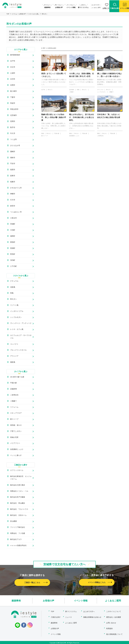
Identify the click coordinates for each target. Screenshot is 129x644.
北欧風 (13, 287)
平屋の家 (13, 383)
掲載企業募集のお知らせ (92, 617)
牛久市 (13, 134)
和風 (12, 293)
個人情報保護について (114, 634)
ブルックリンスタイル (18, 350)
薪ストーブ (14, 420)
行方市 (13, 200)
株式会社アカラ (16, 540)
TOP (8, 14)
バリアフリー (15, 444)
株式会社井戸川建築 (18, 498)
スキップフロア (16, 414)
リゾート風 (14, 306)
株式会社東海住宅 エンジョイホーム (21, 478)
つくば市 (13, 140)
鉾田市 (13, 206)
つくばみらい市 (16, 212)
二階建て (13, 402)
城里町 (13, 236)
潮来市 (13, 158)
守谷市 (13, 164)
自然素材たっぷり (17, 450)
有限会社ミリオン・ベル (19, 492)
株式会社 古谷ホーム (18, 516)
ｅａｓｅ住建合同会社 (18, 546)
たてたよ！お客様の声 (19, 14)
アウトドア (14, 356)
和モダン (13, 299)
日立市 (13, 67)
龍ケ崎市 (13, 91)
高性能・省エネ (16, 426)
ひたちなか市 (15, 146)
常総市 (13, 103)
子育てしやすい (16, 432)
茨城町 (13, 224)
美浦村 (13, 248)
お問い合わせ (111, 623)
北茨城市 (13, 116)
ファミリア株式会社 (18, 528)
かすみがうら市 (16, 188)
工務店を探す (56, 617)
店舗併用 (13, 390)
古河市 (13, 79)
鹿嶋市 (13, 152)
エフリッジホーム (17, 471)
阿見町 (13, 254)
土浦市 (13, 73)
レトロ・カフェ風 (17, 330)
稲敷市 (13, 182)
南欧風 (13, 362)
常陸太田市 (14, 109)
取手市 (13, 128)
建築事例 (16, 601)
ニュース (69, 617)
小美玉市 (13, 218)
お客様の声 (49, 601)
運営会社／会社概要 (114, 617)
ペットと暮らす (16, 456)
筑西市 (13, 170)
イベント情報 (81, 601)
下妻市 (13, 97)
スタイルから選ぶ (34, 14)
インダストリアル (17, 312)
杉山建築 (13, 522)
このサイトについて (114, 612)
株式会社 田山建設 (18, 504)
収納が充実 (14, 438)
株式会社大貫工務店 (18, 486)
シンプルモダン (16, 318)
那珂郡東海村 (15, 55)
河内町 (13, 260)
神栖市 (13, 194)
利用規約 (109, 628)
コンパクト (14, 344)
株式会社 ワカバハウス (19, 510)
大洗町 (13, 230)
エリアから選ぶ (21, 50)
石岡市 (13, 85)
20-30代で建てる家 (17, 377)
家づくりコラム (71, 612)
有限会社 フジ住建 (18, 534)
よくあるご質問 (90, 7)
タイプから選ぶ (21, 372)
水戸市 (13, 61)
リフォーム (14, 408)
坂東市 (13, 176)
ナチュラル (14, 281)
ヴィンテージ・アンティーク (21, 324)
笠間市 (13, 121)
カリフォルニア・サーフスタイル (21, 337)
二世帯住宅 (14, 396)
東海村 (13, 242)
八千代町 (13, 266)
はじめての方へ (90, 5)
